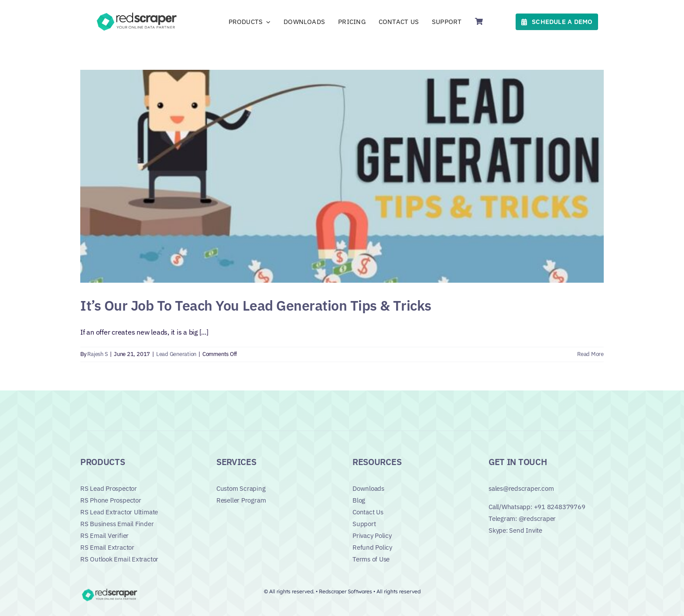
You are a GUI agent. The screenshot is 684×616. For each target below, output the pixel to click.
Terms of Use (371, 559)
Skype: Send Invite (515, 530)
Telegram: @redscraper (522, 518)
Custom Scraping (241, 488)
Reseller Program (241, 500)
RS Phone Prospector (111, 500)
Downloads (368, 488)
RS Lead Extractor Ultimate (119, 512)
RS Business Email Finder (117, 524)
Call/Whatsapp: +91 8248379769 (537, 507)
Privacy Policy (372, 536)
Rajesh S (97, 354)
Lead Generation (176, 354)
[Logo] (138, 14)
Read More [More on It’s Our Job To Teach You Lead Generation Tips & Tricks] (590, 354)
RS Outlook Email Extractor (119, 559)
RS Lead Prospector (109, 488)
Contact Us (368, 512)
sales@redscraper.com (521, 488)
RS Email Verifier (104, 536)
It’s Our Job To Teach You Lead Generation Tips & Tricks (256, 305)
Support (364, 524)
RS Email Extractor (107, 547)
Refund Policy (372, 547)
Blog (359, 500)
